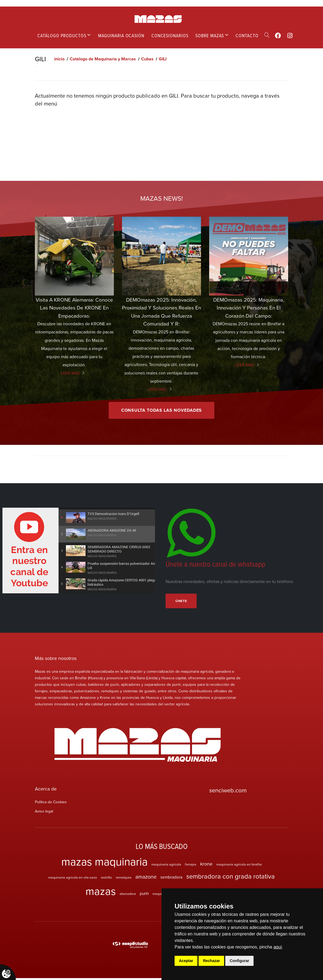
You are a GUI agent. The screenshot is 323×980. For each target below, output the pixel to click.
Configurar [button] (239, 961)
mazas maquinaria (104, 863)
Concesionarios (170, 35)
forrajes (191, 866)
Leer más (70, 535)
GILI (163, 59)
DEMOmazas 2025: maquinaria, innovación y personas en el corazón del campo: (249, 470)
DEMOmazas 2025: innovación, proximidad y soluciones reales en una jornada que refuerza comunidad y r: (161, 474)
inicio (59, 59)
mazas (101, 893)
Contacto (247, 35)
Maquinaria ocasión (121, 35)
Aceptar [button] (186, 961)
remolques (124, 879)
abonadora (128, 895)
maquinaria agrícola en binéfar (239, 866)
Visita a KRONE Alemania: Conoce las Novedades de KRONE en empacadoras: (74, 470)
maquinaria (161, 895)
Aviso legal (44, 813)
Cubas (147, 59)
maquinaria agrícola (166, 866)
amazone (146, 879)
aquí (278, 947)
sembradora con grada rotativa (231, 878)
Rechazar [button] (211, 961)
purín (144, 895)
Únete (183, 602)
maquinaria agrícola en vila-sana (73, 879)
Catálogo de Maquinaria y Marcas (103, 59)
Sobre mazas (210, 35)
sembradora (171, 879)
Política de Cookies (51, 804)
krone (206, 866)
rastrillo (106, 879)
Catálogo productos (62, 35)
